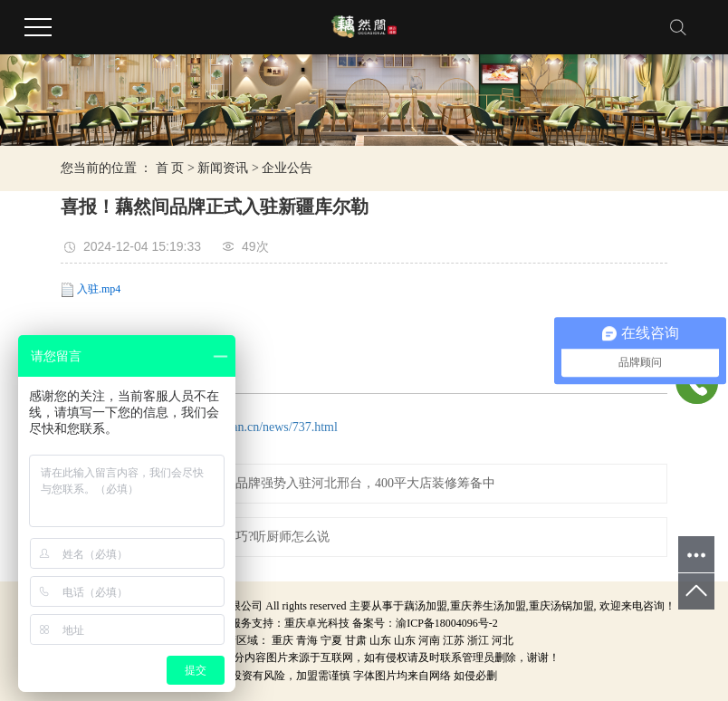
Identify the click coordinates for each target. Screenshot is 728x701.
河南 (429, 640)
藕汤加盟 (426, 606)
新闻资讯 (223, 168)
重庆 (283, 640)
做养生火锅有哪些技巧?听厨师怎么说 (225, 537)
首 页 (170, 168)
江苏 (454, 640)
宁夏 (331, 640)
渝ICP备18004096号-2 (447, 623)
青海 (307, 640)
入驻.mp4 (99, 289)
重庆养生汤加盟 (488, 606)
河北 (503, 640)
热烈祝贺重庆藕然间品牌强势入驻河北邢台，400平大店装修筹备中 (308, 483)
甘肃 (356, 640)
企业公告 (287, 168)
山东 (380, 640)
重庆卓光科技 (317, 623)
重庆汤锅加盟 (561, 606)
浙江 (478, 640)
